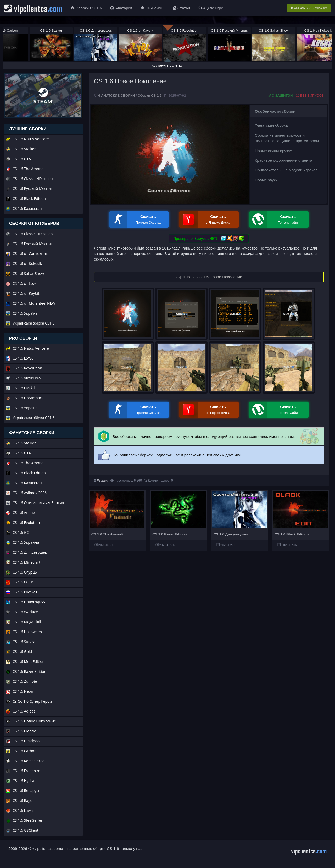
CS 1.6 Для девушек (231, 534)
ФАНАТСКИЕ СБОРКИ (116, 96)
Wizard (103, 480)
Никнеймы (152, 8)
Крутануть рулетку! (168, 65)
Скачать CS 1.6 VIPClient (309, 8)
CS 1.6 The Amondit (108, 534)
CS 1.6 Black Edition (292, 534)
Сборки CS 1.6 (86, 8)
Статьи (182, 8)
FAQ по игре (211, 8)
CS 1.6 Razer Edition (169, 534)
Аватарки (121, 8)
